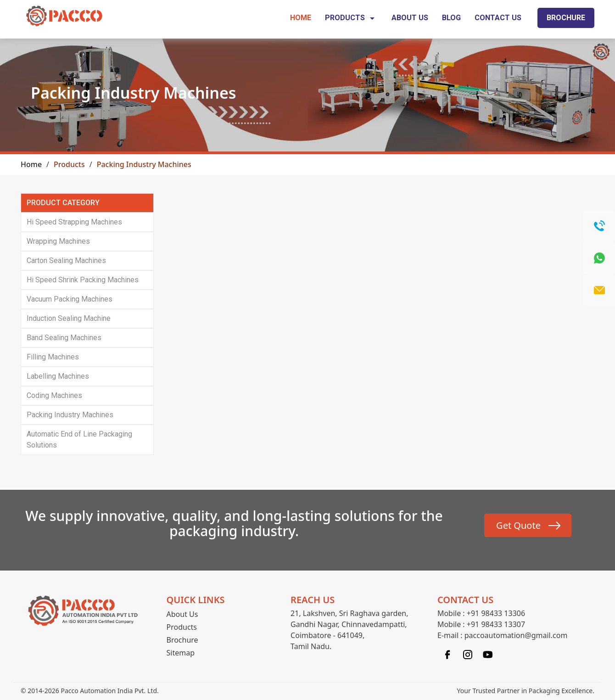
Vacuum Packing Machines (70, 299)
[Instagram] (468, 654)
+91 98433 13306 (496, 613)
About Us (410, 18)
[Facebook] (447, 654)
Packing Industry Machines (70, 415)
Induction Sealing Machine (69, 318)
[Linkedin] (488, 654)
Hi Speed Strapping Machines (74, 222)
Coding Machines (54, 395)
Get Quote (518, 525)
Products (351, 18)
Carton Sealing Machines (66, 260)
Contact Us (498, 18)
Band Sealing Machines (64, 338)
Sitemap (181, 653)
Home (301, 18)
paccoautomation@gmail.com (516, 635)
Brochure (566, 18)
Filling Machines (53, 357)
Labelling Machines (58, 376)
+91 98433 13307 (496, 624)
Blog (451, 18)
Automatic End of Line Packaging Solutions (79, 440)
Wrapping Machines (58, 241)
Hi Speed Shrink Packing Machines (83, 280)
